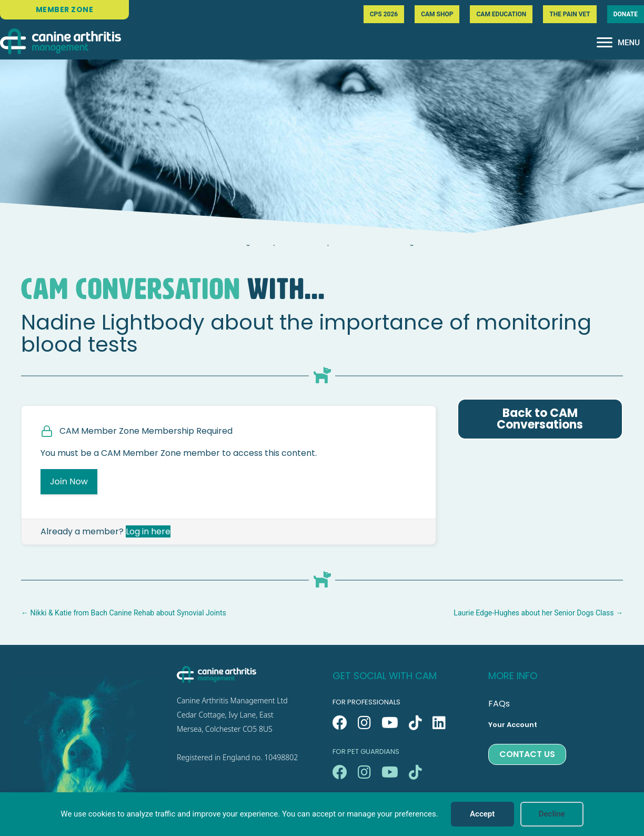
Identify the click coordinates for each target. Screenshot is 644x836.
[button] (340, 723)
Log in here (148, 531)
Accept (482, 814)
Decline (552, 814)
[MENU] (618, 43)
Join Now (69, 481)
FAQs (499, 704)
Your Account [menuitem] (513, 725)
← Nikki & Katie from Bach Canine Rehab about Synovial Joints (124, 613)
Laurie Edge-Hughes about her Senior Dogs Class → (538, 613)
